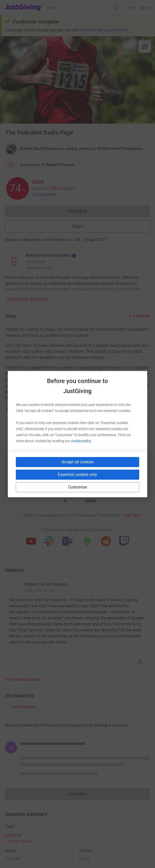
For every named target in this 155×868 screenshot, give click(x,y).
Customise (78, 487)
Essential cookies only (77, 475)
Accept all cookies (77, 462)
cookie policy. (81, 441)
